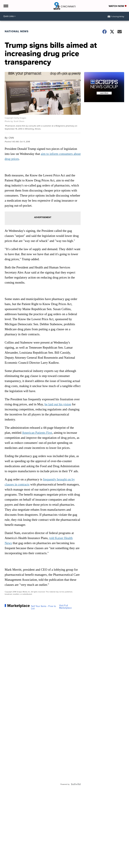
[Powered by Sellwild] (76, 784)
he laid (49, 404)
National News (17, 31)
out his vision (62, 404)
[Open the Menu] (6, 6)
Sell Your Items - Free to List (44, 607)
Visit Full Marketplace (65, 607)
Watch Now (118, 6)
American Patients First (37, 433)
